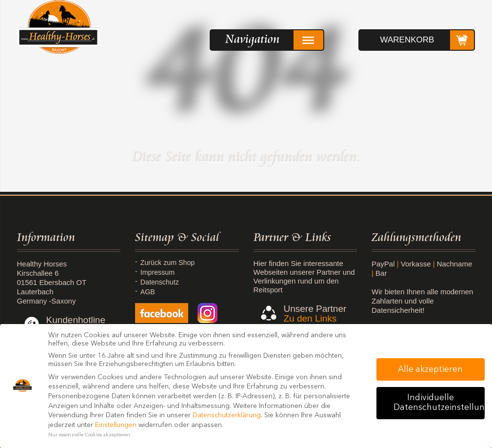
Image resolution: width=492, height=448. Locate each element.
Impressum (159, 272)
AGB (149, 292)
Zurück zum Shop (170, 263)
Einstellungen (116, 425)
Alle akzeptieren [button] (430, 370)
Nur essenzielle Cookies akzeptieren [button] (89, 435)
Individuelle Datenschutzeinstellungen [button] (439, 403)
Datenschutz (161, 282)
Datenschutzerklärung (227, 415)
